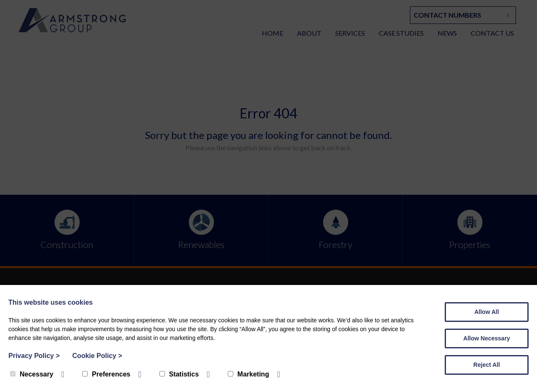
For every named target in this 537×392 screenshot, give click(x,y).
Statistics (179, 374)
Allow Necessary (486, 338)
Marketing (249, 374)
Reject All (486, 365)
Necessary (32, 374)
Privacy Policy (34, 356)
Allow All (487, 312)
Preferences (106, 374)
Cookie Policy (97, 356)
